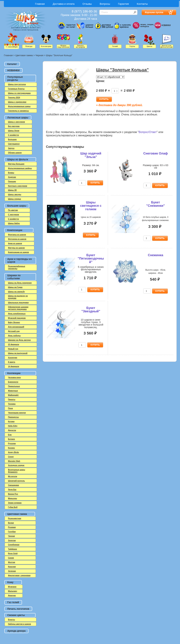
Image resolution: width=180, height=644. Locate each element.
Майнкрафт (13, 395)
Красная (12, 567)
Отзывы (87, 4)
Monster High (14, 461)
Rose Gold (13, 553)
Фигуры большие (16, 164)
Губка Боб (13, 507)
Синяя (11, 558)
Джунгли (12, 430)
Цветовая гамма (24, 55)
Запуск (11, 148)
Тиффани (13, 549)
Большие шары (17, 206)
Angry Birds (14, 452)
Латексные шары (18, 118)
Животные (13, 391)
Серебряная (14, 545)
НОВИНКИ (14, 70)
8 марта (12, 362)
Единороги (13, 382)
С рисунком (14, 214)
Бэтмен (12, 439)
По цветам (13, 210)
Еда (10, 435)
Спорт (11, 457)
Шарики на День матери (19, 340)
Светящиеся (14, 144)
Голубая (12, 532)
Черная (39, 55)
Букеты (12, 620)
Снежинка (155, 255)
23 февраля (14, 344)
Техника (12, 404)
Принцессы (13, 417)
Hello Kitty (13, 426)
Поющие (12, 181)
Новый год (13, 349)
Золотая (12, 540)
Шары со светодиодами (19, 93)
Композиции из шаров (19, 252)
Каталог (12, 64)
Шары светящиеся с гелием (91, 206)
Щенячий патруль (17, 481)
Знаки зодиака (15, 503)
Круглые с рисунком (18, 186)
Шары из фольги (18, 159)
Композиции (15, 230)
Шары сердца (15, 199)
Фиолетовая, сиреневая (19, 575)
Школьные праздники (18, 302)
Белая (11, 523)
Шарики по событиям (14, 277)
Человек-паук (14, 377)
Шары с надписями (17, 102)
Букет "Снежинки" (156, 204)
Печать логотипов (18, 609)
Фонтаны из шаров (17, 235)
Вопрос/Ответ (148, 132)
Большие (12, 139)
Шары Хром (14, 131)
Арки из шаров (15, 243)
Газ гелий (13, 602)
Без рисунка (14, 126)
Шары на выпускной (18, 353)
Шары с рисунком (17, 122)
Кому (10, 582)
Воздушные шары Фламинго (17, 471)
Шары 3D (12, 190)
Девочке (12, 595)
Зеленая (12, 571)
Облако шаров (15, 153)
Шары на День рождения (20, 283)
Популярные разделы (15, 78)
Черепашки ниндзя (17, 413)
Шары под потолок (17, 84)
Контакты (142, 4)
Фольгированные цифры (20, 168)
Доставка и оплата (64, 4)
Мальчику (13, 591)
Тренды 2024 (14, 97)
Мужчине (12, 587)
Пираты (12, 399)
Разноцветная (15, 518)
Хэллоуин (13, 358)
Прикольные (14, 386)
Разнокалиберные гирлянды (17, 267)
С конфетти (14, 219)
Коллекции (14, 373)
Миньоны (13, 498)
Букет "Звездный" (91, 310)
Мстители (13, 476)
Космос (12, 448)
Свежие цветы (16, 615)
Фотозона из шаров (17, 239)
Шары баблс (14, 223)
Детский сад (14, 331)
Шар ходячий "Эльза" (91, 155)
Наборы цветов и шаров (20, 624)
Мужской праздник (17, 318)
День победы (14, 336)
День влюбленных (17, 314)
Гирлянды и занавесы (19, 111)
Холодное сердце (16, 465)
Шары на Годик (15, 287)
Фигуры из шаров (16, 248)
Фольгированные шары (19, 106)
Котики (11, 421)
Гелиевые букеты (16, 89)
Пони (11, 408)
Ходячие (12, 177)
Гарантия (123, 4)
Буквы (11, 173)
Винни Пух (13, 494)
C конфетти (14, 135)
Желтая (12, 562)
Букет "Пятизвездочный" (91, 259)
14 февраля (14, 366)
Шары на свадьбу (17, 292)
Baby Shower (14, 322)
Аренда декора (17, 631)
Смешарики (14, 485)
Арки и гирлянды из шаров (20, 261)
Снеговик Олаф (155, 153)
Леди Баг (12, 490)
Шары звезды (15, 194)
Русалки (12, 443)
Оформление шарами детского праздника (18, 308)
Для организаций (16, 327)
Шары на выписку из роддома (18, 297)
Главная (40, 4)
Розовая (12, 527)
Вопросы (105, 4)
